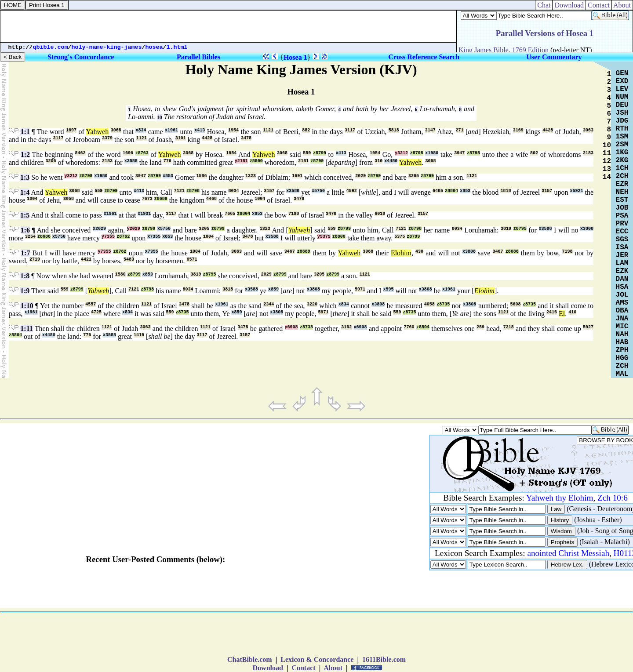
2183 (588, 153)
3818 (228, 289)
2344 (269, 304)
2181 (303, 161)
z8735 (443, 304)
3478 (246, 138)
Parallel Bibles (198, 57)
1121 (268, 130)
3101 (181, 138)
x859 (273, 289)
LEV (622, 89)
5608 (515, 304)
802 (534, 153)
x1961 (171, 130)
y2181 (241, 161)
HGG (622, 358)
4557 (91, 304)
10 (160, 117)
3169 (518, 130)
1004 (32, 199)
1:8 (25, 276)
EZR (622, 184)
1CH (622, 168)
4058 (429, 304)
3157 (269, 191)
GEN (622, 73)
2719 (35, 260)
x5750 (318, 191)
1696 (128, 153)
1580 (120, 274)
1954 (233, 130)
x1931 (144, 214)
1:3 (25, 177)
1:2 (25, 154)
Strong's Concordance (81, 57)
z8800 (256, 161)
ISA (622, 247)
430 (419, 252)
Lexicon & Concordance (317, 659)
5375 (400, 237)
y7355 (108, 237)
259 (480, 327)
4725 (96, 312)
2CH (622, 176)
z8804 (451, 191)
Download (569, 5)
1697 (71, 130)
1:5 (25, 215)
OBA (622, 311)
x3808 (587, 229)
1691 (297, 176)
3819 (506, 229)
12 (607, 161)
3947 (459, 153)
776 (167, 161)
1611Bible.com (384, 659)
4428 (548, 130)
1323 (251, 176)
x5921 (577, 191)
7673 (147, 199)
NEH (622, 192)
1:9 (25, 291)
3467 (290, 252)
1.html (177, 47)
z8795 (520, 229)
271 (460, 130)
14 (607, 177)
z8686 (44, 237)
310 (378, 161)
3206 (51, 161)
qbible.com (51, 47)
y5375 (324, 237)
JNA (622, 319)
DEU (622, 105)
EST (622, 200)
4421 (86, 260)
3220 (312, 304)
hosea (154, 47)
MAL (622, 374)
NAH (622, 334)
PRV (622, 224)
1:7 (25, 253)
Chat (544, 5)
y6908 (291, 327)
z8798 (417, 153)
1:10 (27, 306)
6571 (192, 260)
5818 (394, 130)
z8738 (306, 327)
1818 (506, 191)
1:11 (26, 329)
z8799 (320, 153)
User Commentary (554, 57)
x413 (200, 130)
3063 (588, 130)
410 (572, 312)
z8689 (161, 199)
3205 (414, 176)
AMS (622, 303)
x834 (141, 130)
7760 (409, 327)
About (622, 5)
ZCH (622, 366)
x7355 (154, 237)
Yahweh (98, 132)
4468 (211, 199)
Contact (599, 5)
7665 (230, 214)
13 (607, 169)
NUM (622, 97)
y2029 (134, 229)
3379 (107, 138)
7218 (509, 327)
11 (607, 153)
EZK (622, 271)
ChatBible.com (250, 659)
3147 (430, 130)
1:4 (25, 192)
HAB (622, 342)
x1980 (432, 153)
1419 (139, 335)
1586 (202, 176)
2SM (622, 145)
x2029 (99, 229)
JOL (622, 295)
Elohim (401, 253)
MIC (622, 327)
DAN (622, 279)
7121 (179, 191)
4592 (352, 191)
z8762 (123, 237)
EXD (622, 81)
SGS (622, 240)
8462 (80, 153)
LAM (622, 263)
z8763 (142, 153)
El (562, 314)
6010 (380, 214)
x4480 (391, 161)
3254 (30, 237)
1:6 (25, 230)
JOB (622, 208)
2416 (552, 312)
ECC (622, 232)
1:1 (25, 132)
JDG (622, 121)
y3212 (401, 153)
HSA (622, 287)
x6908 (360, 327)
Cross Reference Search (424, 57)
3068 (116, 130)
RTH (622, 129)
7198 (294, 214)
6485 (438, 191)
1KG (622, 153)
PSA (622, 216)
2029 (360, 176)
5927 (588, 327)
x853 (168, 176)
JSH (622, 113)
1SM (622, 137)
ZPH (622, 350)
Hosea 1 (295, 57)
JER (622, 255)
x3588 (131, 161)
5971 (360, 289)
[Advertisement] (229, 26)
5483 (129, 260)
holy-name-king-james (107, 47)
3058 (69, 199)
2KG (622, 160)
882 (306, 130)
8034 (233, 191)
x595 (389, 289)
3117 (350, 130)
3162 (346, 327)
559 (307, 153)
